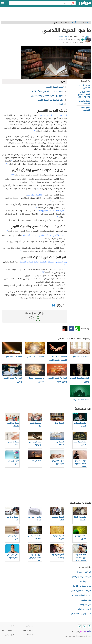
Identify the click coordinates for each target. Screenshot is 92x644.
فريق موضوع (10, 635)
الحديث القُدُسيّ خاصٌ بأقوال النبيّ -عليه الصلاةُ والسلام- (43, 235)
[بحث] (73, 3)
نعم (38, 319)
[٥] (7, 164)
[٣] (34, 157)
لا (32, 319)
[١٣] (21, 251)
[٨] (37, 188)
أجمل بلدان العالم (84, 609)
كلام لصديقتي (85, 600)
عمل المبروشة (85, 605)
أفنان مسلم (63, 40)
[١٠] (58, 217)
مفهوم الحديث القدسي (84, 102)
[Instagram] (80, 626)
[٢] (31, 149)
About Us (30, 635)
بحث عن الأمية (86, 581)
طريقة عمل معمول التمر (82, 577)
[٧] (12, 174)
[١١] (8, 231)
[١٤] (65, 265)
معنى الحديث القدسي (85, 109)
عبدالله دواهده (64, 36)
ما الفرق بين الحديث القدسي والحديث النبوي (84, 94)
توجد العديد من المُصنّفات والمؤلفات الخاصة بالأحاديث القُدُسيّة (43, 262)
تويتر (65, 329)
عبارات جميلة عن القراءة (82, 586)
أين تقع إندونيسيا (84, 572)
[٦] (13, 174)
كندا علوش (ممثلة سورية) (81, 614)
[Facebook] (89, 626)
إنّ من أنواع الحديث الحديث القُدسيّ (54, 115)
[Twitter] (84, 626)
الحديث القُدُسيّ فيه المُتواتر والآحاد (51, 211)
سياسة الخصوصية (28, 630)
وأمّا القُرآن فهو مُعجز (35, 195)
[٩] (51, 201)
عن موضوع (30, 626)
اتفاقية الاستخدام (8, 630)
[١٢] (6, 231)
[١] (35, 131)
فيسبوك (71, 329)
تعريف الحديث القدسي (84, 87)
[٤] (12, 160)
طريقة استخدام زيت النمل (81, 591)
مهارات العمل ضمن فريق (81, 595)
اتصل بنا (11, 626)
